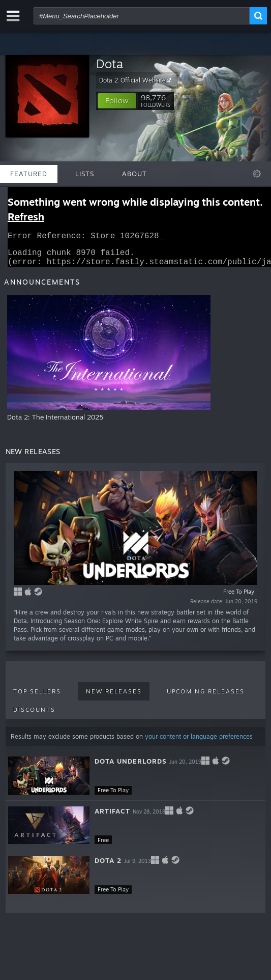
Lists (85, 174)
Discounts (34, 716)
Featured (29, 174)
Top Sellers (37, 697)
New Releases (114, 697)
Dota (110, 64)
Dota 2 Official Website (137, 80)
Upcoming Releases (206, 697)
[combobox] (142, 16)
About (134, 174)
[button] (117, 101)
